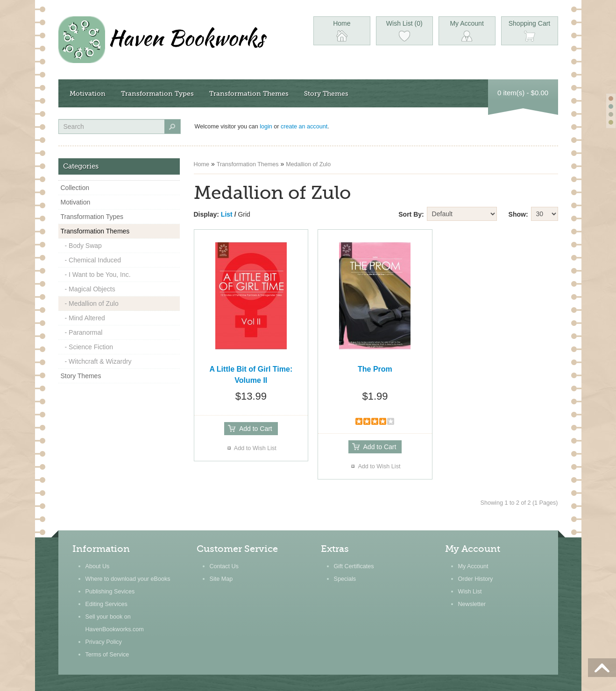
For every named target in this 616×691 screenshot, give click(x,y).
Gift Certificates (354, 566)
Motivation (88, 93)
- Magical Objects (90, 289)
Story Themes (326, 93)
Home (202, 164)
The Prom (375, 369)
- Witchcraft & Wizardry (98, 361)
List (227, 214)
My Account (473, 566)
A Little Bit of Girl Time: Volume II (251, 375)
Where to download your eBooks (128, 579)
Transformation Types (157, 93)
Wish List (470, 592)
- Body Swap (83, 246)
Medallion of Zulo (308, 164)
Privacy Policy (104, 642)
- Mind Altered (85, 318)
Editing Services (106, 604)
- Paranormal (84, 332)
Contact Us (224, 566)
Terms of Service (107, 655)
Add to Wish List (255, 448)
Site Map (221, 579)
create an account (304, 127)
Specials (345, 579)
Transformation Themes (249, 93)
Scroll (602, 668)
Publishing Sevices (110, 592)
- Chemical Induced (93, 260)
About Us (98, 566)
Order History (476, 579)
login (266, 127)
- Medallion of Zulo (92, 303)
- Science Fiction (89, 347)
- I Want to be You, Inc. (98, 275)
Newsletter (472, 604)
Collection (75, 188)
